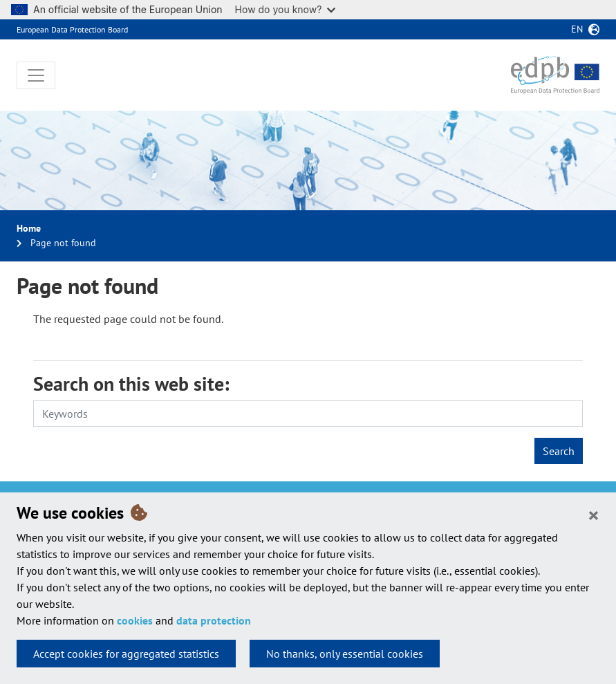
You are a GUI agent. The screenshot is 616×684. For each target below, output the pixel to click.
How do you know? (286, 9)
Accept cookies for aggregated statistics (126, 654)
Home (29, 228)
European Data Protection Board (72, 29)
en (577, 29)
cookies (135, 620)
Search (559, 451)
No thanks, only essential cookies (345, 654)
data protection (214, 620)
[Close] (594, 515)
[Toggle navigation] (36, 75)
